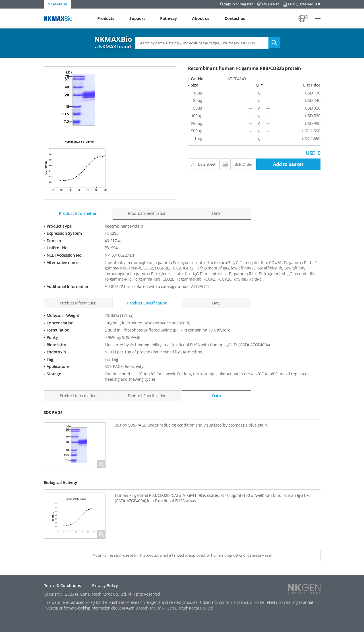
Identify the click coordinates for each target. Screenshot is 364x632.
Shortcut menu (0, 0)
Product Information (78, 213)
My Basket (270, 4)
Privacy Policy (105, 585)
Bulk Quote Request (304, 4)
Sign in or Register (238, 4)
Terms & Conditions (63, 585)
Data (216, 213)
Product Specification (147, 213)
